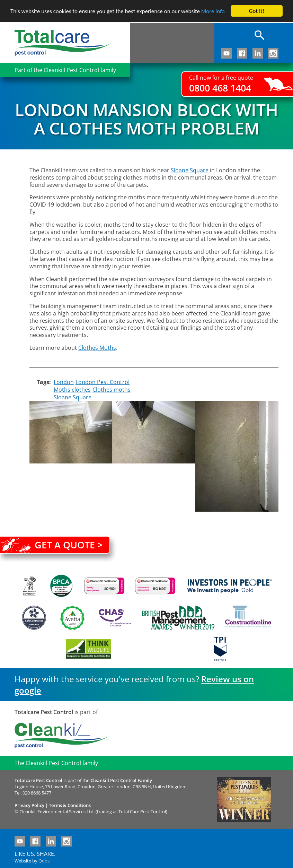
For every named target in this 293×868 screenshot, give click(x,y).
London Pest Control (103, 382)
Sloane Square (73, 397)
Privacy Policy (29, 805)
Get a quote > (69, 545)
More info (213, 11)
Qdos (44, 861)
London (64, 382)
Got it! (257, 11)
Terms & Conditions (70, 805)
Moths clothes (72, 390)
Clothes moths (112, 390)
